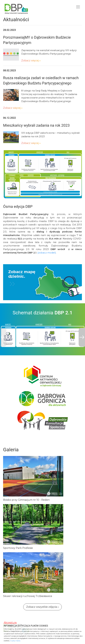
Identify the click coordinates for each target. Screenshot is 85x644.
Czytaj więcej (15, 641)
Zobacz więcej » (31, 61)
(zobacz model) (47, 253)
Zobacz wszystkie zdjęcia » (42, 607)
